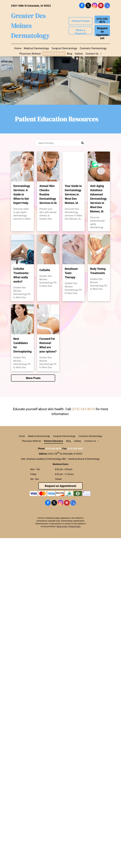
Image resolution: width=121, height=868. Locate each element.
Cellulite (45, 270)
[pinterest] (101, 6)
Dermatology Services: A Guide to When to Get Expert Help (22, 194)
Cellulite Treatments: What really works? (21, 275)
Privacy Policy (75, 527)
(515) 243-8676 (83, 409)
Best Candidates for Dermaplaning (22, 345)
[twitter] (88, 6)
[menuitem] (18, 48)
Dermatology (30, 36)
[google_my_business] (107, 6)
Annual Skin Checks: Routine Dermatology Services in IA (48, 194)
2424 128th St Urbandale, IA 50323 (31, 6)
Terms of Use (62, 527)
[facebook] (82, 6)
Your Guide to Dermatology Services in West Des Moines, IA (73, 194)
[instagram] (95, 6)
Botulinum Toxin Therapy (71, 273)
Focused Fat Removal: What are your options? (48, 345)
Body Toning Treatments (98, 271)
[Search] (60, 143)
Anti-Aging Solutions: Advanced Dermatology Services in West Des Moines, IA (98, 199)
